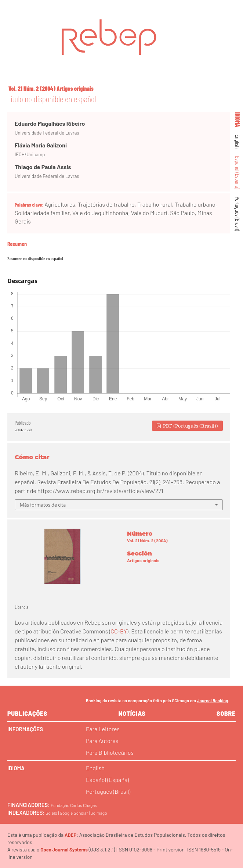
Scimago (99, 813)
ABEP (70, 835)
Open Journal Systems (64, 850)
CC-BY (119, 631)
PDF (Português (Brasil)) (190, 426)
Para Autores (102, 741)
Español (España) (238, 172)
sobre (226, 713)
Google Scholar (74, 813)
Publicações (27, 713)
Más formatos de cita (43, 505)
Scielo (51, 813)
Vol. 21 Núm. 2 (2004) (32, 88)
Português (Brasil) (238, 214)
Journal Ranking (212, 700)
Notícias (132, 713)
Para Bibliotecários (110, 752)
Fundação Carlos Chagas (74, 805)
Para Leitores (103, 729)
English (238, 142)
